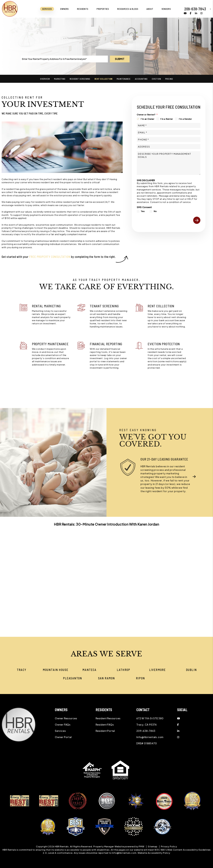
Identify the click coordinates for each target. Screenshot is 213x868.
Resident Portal (105, 731)
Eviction (156, 79)
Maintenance (124, 79)
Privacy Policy (169, 846)
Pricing (169, 79)
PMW (141, 846)
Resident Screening (80, 79)
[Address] (169, 147)
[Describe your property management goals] (169, 163)
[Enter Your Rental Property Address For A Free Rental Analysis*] (64, 59)
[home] (10, 8)
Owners (64, 9)
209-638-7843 (195, 9)
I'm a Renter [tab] (167, 119)
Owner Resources (66, 718)
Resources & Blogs (128, 9)
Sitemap (153, 846)
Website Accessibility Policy (154, 853)
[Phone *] (169, 140)
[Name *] (169, 125)
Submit (120, 59)
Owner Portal (63, 737)
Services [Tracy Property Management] (47, 9)
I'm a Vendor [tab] (185, 119)
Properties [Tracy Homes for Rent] (103, 9)
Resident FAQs (105, 725)
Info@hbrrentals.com (150, 737)
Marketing (60, 79)
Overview (45, 79)
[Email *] (169, 132)
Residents (83, 9)
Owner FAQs (63, 725)
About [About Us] (150, 9)
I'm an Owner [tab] (147, 119)
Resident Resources (108, 718)
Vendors (166, 9)
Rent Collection (103, 79)
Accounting (141, 79)
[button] (208, 9)
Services (60, 731)
